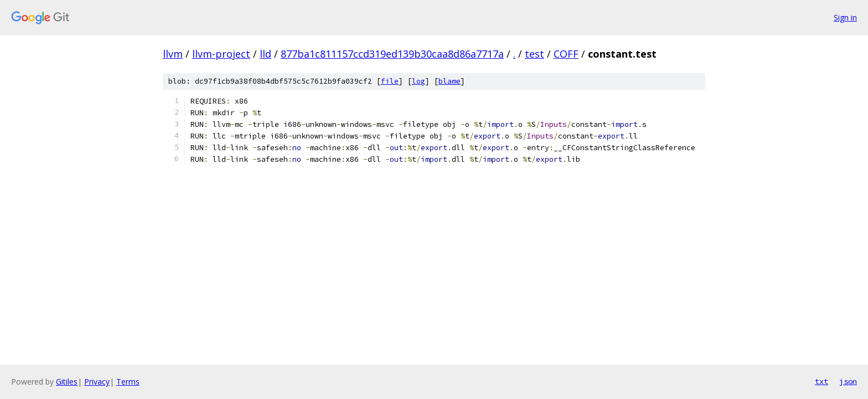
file (390, 81)
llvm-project (221, 54)
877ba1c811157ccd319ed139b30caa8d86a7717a (392, 54)
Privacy (97, 382)
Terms (128, 382)
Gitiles (67, 382)
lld (265, 54)
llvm (173, 54)
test (534, 54)
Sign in (845, 17)
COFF (566, 54)
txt (821, 381)
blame (449, 81)
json (848, 381)
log (418, 81)
